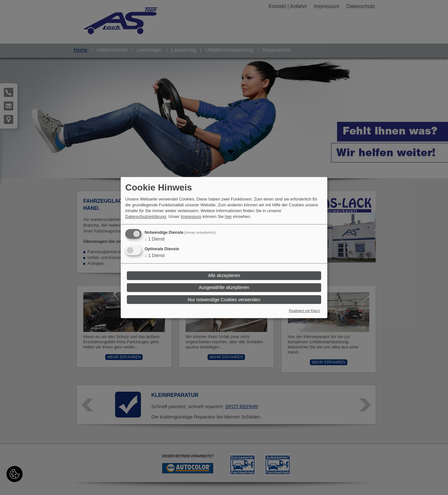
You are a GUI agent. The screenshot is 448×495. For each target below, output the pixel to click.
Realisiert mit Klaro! (305, 311)
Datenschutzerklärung (146, 217)
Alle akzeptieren (224, 276)
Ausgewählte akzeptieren (224, 288)
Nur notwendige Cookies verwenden (224, 300)
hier (229, 217)
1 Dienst (155, 239)
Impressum (191, 217)
